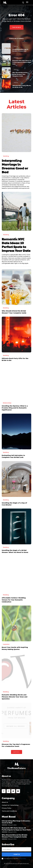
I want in (16, 854)
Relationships (7, 403)
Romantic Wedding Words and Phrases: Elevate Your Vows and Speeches (15, 697)
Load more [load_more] (17, 752)
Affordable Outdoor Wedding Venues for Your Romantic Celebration (14, 600)
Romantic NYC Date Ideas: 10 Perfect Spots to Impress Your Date (22, 62)
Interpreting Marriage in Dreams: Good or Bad (20, 50)
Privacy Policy (22, 858)
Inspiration (6, 644)
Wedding (16, 46)
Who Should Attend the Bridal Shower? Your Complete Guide (20, 74)
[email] (16, 849)
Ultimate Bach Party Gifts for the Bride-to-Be (22, 86)
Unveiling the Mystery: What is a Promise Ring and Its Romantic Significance (15, 408)
